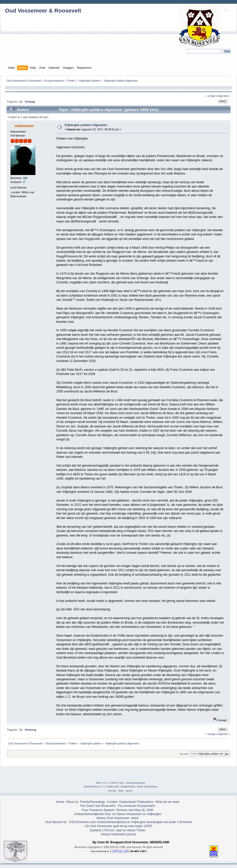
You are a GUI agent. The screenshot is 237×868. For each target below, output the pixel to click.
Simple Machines (135, 783)
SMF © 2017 (118, 783)
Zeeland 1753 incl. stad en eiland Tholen (118, 830)
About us (72, 802)
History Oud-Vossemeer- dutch (118, 818)
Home (60, 802)
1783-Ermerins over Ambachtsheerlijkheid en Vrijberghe (106, 822)
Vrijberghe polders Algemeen (86, 125)
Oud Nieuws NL (56, 822)
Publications (145, 802)
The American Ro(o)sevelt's (136, 806)
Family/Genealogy (92, 802)
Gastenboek (128, 802)
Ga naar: (184, 754)
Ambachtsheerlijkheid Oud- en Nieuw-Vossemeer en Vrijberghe (118, 814)
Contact (112, 802)
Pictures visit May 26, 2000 (135, 810)
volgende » (223, 96)
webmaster (24, 126)
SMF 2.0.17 (102, 783)
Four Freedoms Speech (98, 810)
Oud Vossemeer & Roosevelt (43, 11)
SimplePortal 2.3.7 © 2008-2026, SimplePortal (109, 786)
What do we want (167, 802)
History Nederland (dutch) (118, 834)
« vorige (211, 96)
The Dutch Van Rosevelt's (98, 806)
